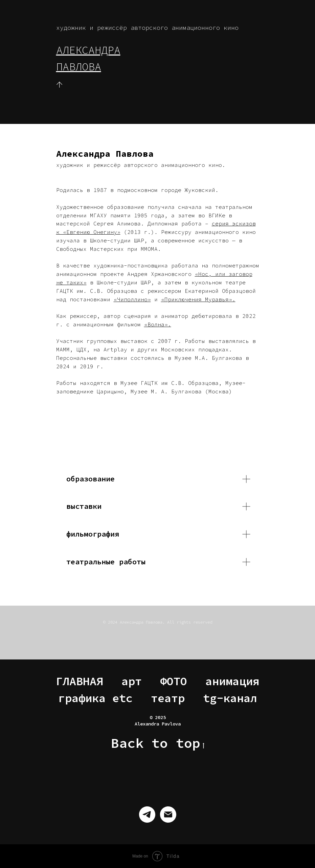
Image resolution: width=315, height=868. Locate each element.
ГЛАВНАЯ (80, 681)
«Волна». (158, 324)
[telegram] (147, 815)
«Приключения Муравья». (198, 299)
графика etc (95, 698)
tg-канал (230, 698)
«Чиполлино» (132, 299)
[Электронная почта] (168, 815)
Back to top (158, 743)
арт (132, 681)
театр (168, 698)
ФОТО (174, 681)
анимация (232, 681)
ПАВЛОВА (79, 67)
